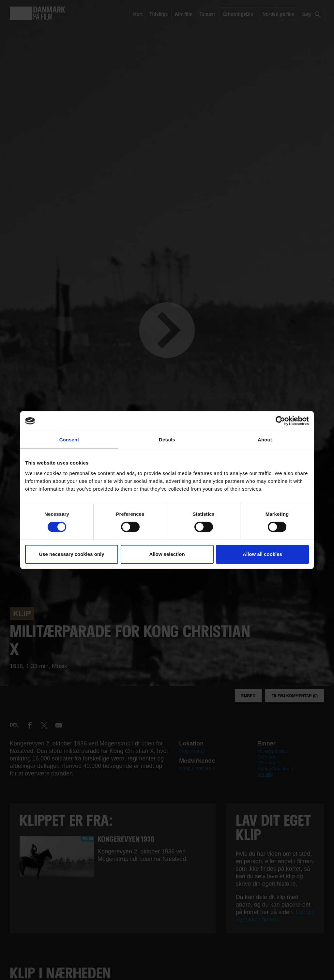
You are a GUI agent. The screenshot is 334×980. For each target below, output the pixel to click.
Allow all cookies (262, 554)
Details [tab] (167, 440)
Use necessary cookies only (71, 554)
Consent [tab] (69, 440)
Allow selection (167, 554)
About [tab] (265, 440)
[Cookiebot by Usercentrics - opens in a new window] (280, 421)
